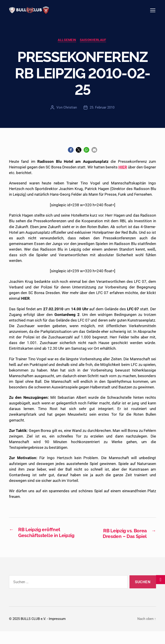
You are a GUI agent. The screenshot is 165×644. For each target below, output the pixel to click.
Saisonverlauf (94, 46)
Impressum (57, 632)
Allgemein (67, 46)
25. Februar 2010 (102, 113)
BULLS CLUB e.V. (33, 632)
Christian (70, 113)
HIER (123, 173)
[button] (71, 156)
